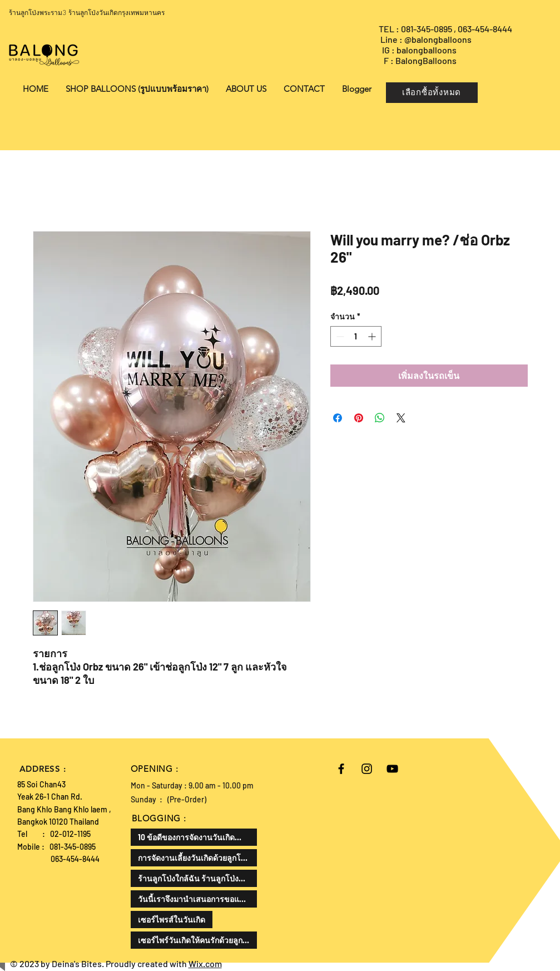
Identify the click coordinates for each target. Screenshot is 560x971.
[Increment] (373, 336)
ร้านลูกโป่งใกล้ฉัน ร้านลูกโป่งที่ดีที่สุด (197, 878)
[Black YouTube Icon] (392, 769)
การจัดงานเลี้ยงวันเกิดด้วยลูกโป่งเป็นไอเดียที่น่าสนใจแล (197, 858)
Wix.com (205, 963)
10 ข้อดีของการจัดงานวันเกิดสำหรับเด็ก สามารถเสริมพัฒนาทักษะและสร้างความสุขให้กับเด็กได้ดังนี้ (197, 837)
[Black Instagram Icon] (367, 769)
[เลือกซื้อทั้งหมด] (432, 93)
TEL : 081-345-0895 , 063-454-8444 (446, 29)
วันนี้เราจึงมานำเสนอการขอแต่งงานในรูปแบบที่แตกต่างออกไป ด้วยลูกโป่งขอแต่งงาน (197, 899)
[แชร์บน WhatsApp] (380, 418)
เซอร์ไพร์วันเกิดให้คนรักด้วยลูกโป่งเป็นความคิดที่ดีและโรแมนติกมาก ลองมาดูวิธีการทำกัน (197, 940)
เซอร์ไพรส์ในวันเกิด (172, 920)
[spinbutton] (356, 336)
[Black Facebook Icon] (341, 769)
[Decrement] (339, 336)
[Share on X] (401, 418)
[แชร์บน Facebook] (338, 418)
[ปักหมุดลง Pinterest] (359, 418)
